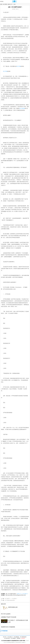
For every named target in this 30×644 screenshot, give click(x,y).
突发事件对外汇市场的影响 (8, 627)
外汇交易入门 (10, 637)
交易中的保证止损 (13, 607)
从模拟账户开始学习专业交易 (9, 617)
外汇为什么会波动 (6, 614)
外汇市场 (19, 66)
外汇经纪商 (22, 108)
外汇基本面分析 (23, 637)
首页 (1, 4)
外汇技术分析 (7, 638)
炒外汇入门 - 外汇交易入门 (23, 594)
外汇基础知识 (16, 637)
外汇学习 (5, 637)
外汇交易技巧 (13, 638)
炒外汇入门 (10, 4)
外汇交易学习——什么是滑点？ (11, 599)
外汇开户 (23, 638)
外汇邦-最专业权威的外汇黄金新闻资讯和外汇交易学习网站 (13, 641)
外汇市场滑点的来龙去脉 (10, 600)
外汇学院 (5, 4)
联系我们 (19, 638)
